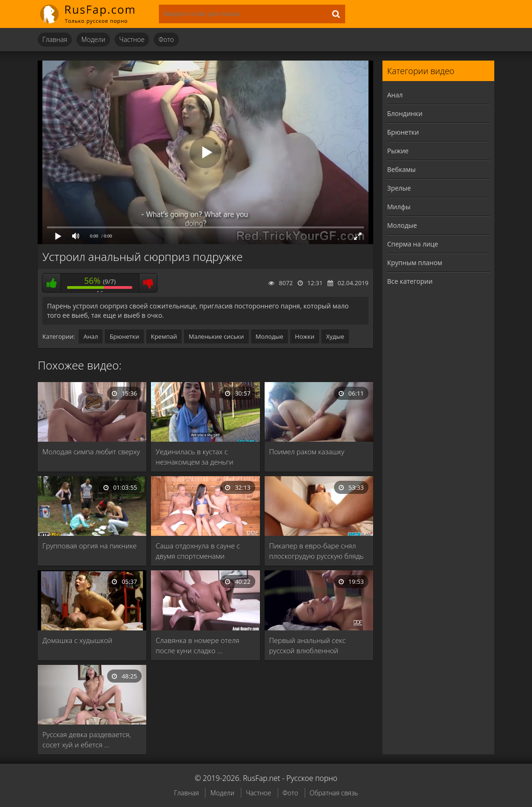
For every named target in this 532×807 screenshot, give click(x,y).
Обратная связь (334, 793)
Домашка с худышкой (77, 640)
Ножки (305, 336)
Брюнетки (124, 336)
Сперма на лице (413, 244)
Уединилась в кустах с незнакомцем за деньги (194, 457)
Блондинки (405, 113)
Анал (91, 336)
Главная (55, 39)
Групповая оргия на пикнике (90, 546)
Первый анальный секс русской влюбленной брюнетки (307, 646)
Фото (166, 39)
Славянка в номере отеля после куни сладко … (197, 645)
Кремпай (164, 336)
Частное (132, 39)
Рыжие (398, 151)
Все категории (410, 281)
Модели (93, 39)
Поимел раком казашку (307, 451)
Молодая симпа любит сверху (91, 451)
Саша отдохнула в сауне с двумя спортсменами (198, 551)
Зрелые (399, 188)
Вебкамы (401, 169)
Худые (335, 336)
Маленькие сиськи (216, 336)
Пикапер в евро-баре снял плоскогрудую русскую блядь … (317, 551)
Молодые (270, 336)
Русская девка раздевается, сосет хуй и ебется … (87, 739)
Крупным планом (415, 263)
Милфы (399, 207)
